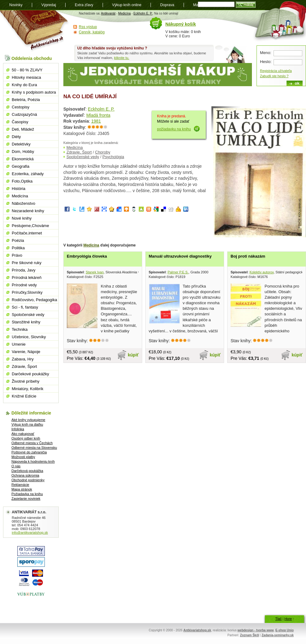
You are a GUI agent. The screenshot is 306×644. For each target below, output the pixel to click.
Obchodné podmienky (28, 480)
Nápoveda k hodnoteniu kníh (33, 461)
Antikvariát (108, 13)
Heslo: (266, 62)
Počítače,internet (27, 233)
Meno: (266, 53)
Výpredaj (49, 5)
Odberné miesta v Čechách (32, 443)
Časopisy (20, 122)
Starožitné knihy (26, 322)
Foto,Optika (22, 181)
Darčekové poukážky (30, 374)
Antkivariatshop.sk (197, 630)
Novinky (16, 5)
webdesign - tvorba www (255, 630)
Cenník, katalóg (92, 32)
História (19, 189)
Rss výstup (88, 27)
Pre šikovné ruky (27, 263)
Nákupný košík (181, 24)
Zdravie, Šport (79, 152)
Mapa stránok (22, 489)
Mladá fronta (98, 115)
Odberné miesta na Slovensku (34, 448)
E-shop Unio (285, 630)
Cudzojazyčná (24, 114)
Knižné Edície (24, 396)
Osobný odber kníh (26, 438)
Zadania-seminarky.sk (278, 635)
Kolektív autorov (261, 272)
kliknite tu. (122, 58)
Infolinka (18, 429)
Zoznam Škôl (249, 635)
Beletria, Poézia (26, 100)
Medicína (124, 13)
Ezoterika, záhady (28, 174)
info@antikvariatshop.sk (30, 532)
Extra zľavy (84, 5)
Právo (17, 255)
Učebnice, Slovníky (29, 337)
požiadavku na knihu (174, 129)
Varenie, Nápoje (26, 352)
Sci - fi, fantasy (25, 307)
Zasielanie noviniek (26, 499)
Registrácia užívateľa (276, 71)
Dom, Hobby (23, 152)
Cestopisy (21, 107)
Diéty (16, 137)
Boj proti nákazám (248, 256)
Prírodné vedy (24, 285)
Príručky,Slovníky (27, 292)
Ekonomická (23, 159)
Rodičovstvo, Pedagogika (34, 300)
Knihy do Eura (24, 85)
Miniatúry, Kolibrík (28, 389)
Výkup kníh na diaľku (27, 424)
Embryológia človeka (87, 256)
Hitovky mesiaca (26, 77)
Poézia (18, 240)
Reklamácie (20, 485)
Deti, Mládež (23, 129)
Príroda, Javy (24, 270)
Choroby (103, 152)
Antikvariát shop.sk (35, 31)
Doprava (167, 5)
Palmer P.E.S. (178, 272)
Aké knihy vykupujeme (28, 420)
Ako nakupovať (23, 434)
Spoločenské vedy (83, 157)
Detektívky (21, 144)
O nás (16, 466)
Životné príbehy (26, 381)
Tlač (278, 619)
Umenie (19, 344)
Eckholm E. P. (143, 13)
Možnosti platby (23, 457)
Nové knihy (22, 218)
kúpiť (134, 355)
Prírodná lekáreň (27, 278)
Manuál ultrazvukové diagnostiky (180, 256)
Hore (288, 619)
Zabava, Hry (23, 359)
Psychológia (113, 157)
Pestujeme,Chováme (30, 226)
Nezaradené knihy (28, 211)
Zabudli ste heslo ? (274, 76)
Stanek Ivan (95, 272)
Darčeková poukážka (27, 471)
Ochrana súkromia (25, 475)
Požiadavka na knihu (27, 494)
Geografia (21, 166)
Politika (18, 248)
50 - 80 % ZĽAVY (27, 70)
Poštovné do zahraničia (29, 452)
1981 (96, 121)
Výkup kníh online (127, 5)
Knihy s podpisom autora (34, 92)
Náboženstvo (23, 203)
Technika (20, 329)
